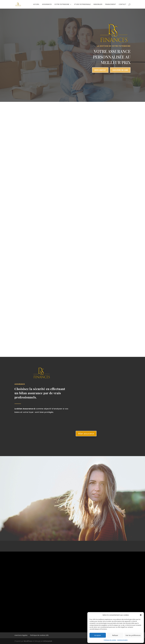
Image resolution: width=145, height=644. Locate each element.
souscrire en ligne (120, 70)
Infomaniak (48, 641)
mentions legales (122, 640)
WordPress (28, 641)
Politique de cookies (110, 640)
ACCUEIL (36, 4)
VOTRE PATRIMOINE (62, 4)
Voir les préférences (133, 635)
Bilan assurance (86, 434)
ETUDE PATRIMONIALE (82, 4)
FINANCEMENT (111, 4)
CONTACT (122, 4)
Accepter (98, 635)
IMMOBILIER (98, 4)
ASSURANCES (47, 4)
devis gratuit (100, 70)
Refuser (115, 635)
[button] (141, 615)
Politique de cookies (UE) (39, 635)
